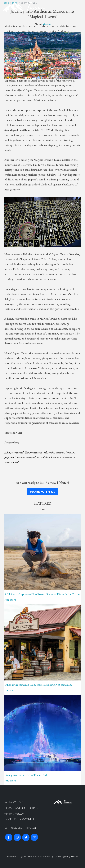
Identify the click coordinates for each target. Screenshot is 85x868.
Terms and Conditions (22, 808)
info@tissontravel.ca (22, 828)
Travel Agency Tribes (66, 856)
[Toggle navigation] (81, 7)
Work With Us (43, 492)
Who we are (14, 802)
